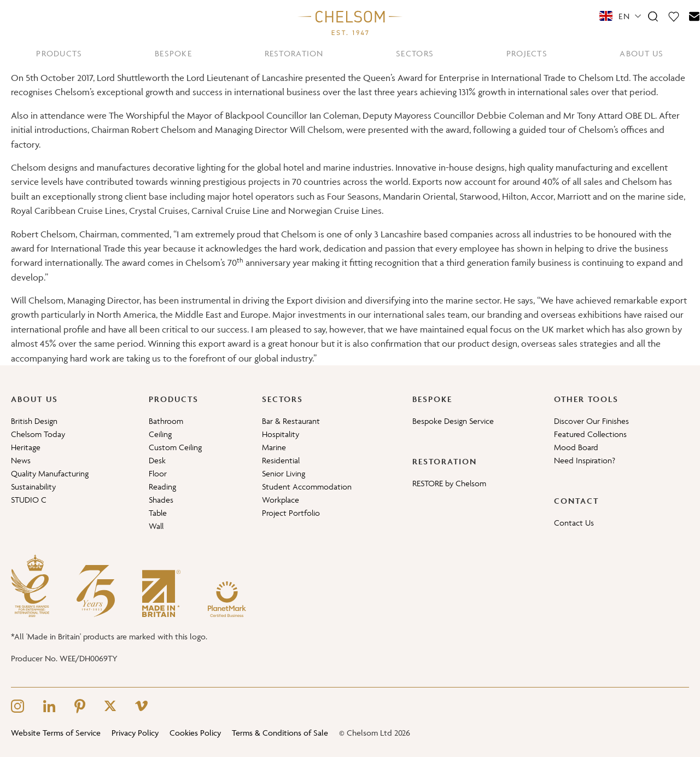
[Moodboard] (674, 16)
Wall (156, 526)
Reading (162, 487)
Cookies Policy (195, 733)
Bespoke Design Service (453, 421)
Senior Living (284, 473)
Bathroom (166, 421)
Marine (274, 447)
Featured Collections (590, 434)
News (21, 460)
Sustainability (33, 487)
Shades (161, 500)
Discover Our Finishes (591, 421)
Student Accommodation (307, 487)
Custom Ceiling (175, 447)
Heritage (26, 447)
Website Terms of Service (56, 733)
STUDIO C (29, 500)
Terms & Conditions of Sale (280, 733)
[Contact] (695, 16)
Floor (158, 473)
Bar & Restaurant (291, 421)
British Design (34, 421)
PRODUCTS (59, 53)
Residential (281, 460)
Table (158, 513)
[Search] (653, 16)
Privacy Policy (135, 733)
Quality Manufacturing (50, 473)
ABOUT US (641, 53)
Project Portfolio (291, 513)
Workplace (281, 500)
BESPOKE (173, 53)
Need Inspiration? (585, 460)
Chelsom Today (38, 434)
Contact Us (574, 523)
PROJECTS (527, 53)
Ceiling (160, 434)
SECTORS (415, 53)
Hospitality (281, 434)
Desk (157, 460)
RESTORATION (294, 53)
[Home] (350, 22)
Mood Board (576, 447)
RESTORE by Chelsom (449, 483)
